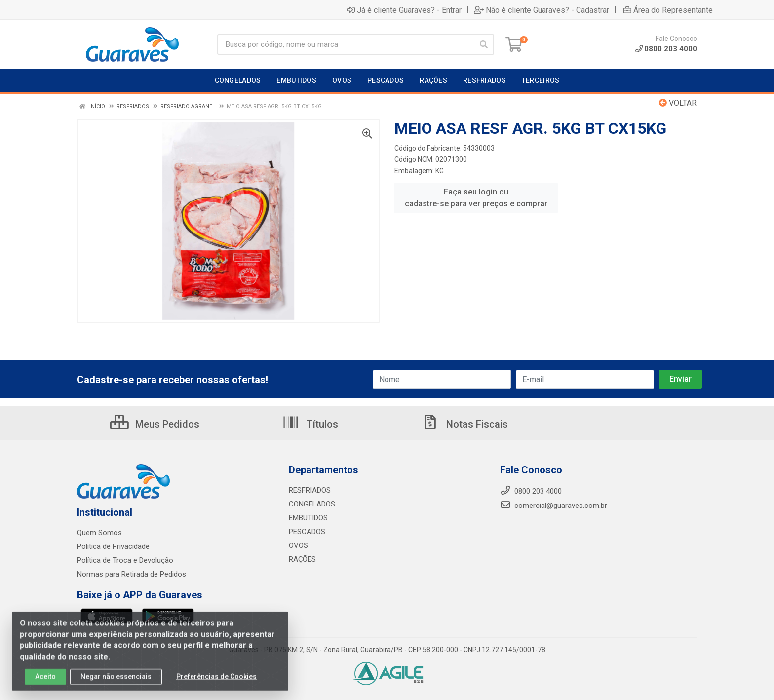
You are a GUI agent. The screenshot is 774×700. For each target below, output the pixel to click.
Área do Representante (668, 10)
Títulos (310, 424)
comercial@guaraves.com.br (554, 506)
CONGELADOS (312, 504)
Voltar (678, 103)
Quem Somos (99, 533)
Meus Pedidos (155, 424)
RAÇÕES (302, 559)
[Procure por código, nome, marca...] (345, 44)
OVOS (298, 545)
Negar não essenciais (116, 681)
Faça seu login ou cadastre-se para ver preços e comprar (476, 198)
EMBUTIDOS (308, 518)
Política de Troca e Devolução (125, 560)
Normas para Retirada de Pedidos (132, 574)
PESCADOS (307, 532)
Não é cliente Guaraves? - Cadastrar (542, 10)
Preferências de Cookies (216, 681)
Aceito (45, 681)
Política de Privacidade (113, 546)
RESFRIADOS (310, 490)
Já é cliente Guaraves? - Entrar (404, 10)
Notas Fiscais (464, 424)
